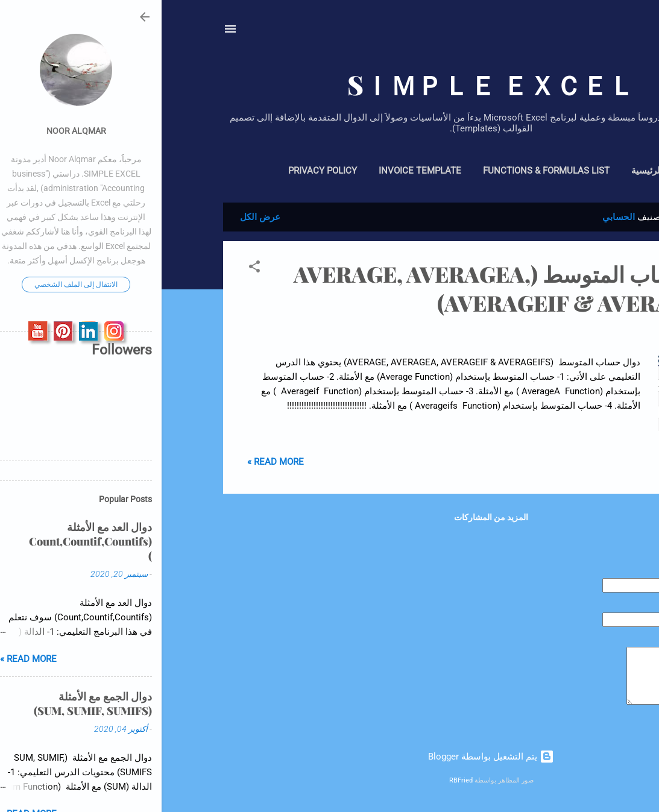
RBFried (299, 780)
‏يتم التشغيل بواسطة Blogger (329, 757)
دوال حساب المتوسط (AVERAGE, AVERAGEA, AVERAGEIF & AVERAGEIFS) (353, 288)
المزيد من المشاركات (329, 517)
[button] (93, 269)
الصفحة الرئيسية (501, 171)
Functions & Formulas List (385, 171)
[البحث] (591, 33)
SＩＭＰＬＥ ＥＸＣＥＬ (329, 84)
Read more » (114, 462)
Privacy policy (161, 171)
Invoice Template (258, 171)
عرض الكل (99, 217)
